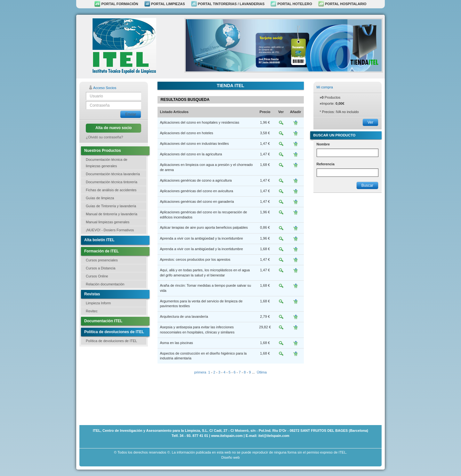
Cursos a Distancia (101, 268)
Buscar (367, 185)
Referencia (326, 164)
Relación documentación (105, 284)
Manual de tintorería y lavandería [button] (112, 214)
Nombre (323, 144)
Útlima (262, 372)
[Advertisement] (111, 385)
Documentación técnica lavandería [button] (113, 174)
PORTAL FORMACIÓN (116, 4)
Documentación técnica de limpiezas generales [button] (107, 163)
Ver (370, 122)
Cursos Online (97, 276)
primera (200, 372)
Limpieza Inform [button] (98, 303)
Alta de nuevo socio (113, 128)
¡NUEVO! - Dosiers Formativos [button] (110, 230)
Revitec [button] (92, 311)
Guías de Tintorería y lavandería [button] (111, 206)
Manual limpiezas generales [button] (108, 222)
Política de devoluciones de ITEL (111, 341)
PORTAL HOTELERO (291, 4)
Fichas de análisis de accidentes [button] (111, 190)
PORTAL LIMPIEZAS (165, 4)
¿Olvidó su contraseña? (104, 137)
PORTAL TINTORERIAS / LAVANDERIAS (228, 4)
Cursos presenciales (102, 260)
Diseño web (230, 457)
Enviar (131, 114)
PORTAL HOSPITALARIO (342, 4)
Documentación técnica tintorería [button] (112, 182)
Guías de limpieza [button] (100, 198)
